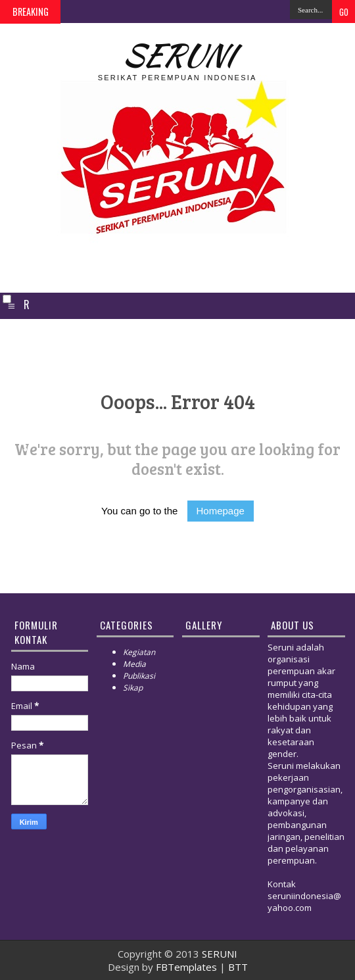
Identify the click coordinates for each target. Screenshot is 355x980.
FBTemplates (186, 967)
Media (134, 664)
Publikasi (139, 676)
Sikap (133, 688)
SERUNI (177, 55)
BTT (238, 967)
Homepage (221, 511)
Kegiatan (139, 652)
